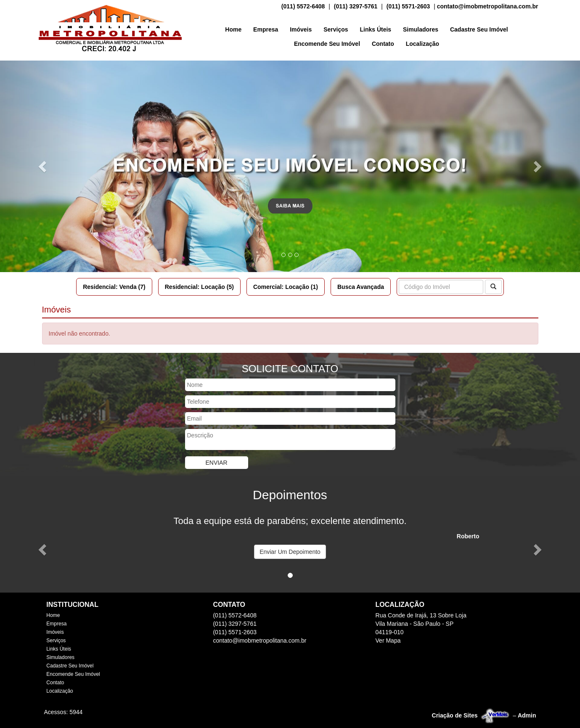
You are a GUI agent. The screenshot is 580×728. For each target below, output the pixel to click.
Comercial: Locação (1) (286, 287)
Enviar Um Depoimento (290, 552)
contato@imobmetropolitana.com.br (488, 6)
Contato (383, 44)
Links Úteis (375, 29)
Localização (422, 44)
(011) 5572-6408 (303, 6)
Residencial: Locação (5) (199, 287)
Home (233, 29)
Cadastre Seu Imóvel (479, 29)
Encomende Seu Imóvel (327, 44)
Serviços (336, 29)
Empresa (266, 29)
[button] (44, 166)
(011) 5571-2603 (408, 6)
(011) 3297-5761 (356, 6)
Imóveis (301, 29)
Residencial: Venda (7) (114, 287)
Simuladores (421, 29)
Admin (527, 715)
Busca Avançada (361, 287)
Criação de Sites (455, 715)
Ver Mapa (388, 641)
